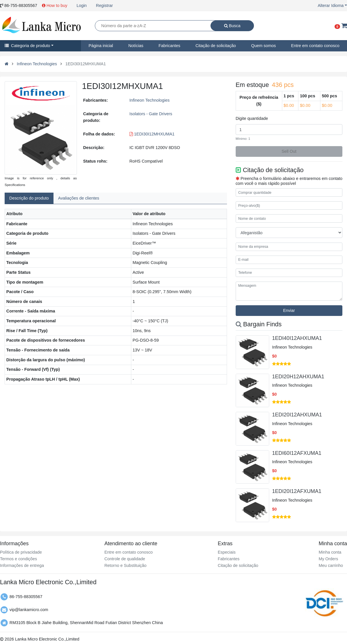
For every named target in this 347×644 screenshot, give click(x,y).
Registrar (104, 5)
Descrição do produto (29, 198)
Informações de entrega (22, 565)
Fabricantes (169, 46)
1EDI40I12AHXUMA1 (297, 338)
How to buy (55, 5)
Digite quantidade (252, 118)
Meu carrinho (331, 565)
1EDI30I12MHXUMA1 (152, 134)
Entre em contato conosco (129, 552)
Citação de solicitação (216, 46)
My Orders (328, 559)
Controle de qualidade (125, 559)
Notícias (136, 46)
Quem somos (263, 46)
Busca (232, 26)
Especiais (227, 552)
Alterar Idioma (331, 5)
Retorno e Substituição (125, 565)
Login (82, 5)
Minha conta (330, 552)
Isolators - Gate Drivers (151, 114)
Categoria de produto (27, 46)
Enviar (289, 310)
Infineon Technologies (37, 64)
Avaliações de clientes (79, 198)
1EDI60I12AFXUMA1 (297, 453)
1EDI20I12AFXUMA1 (297, 491)
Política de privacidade (21, 552)
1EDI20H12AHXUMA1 (298, 377)
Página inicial (101, 46)
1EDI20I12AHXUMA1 (297, 415)
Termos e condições (19, 559)
